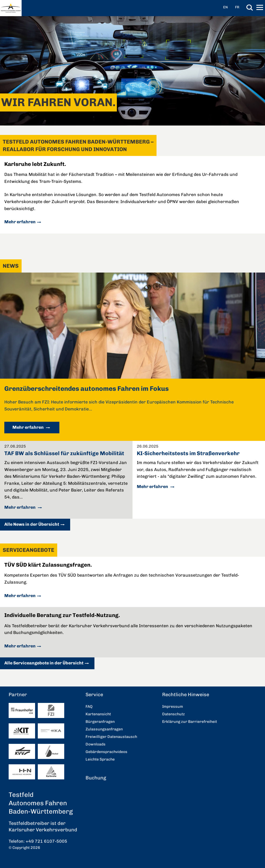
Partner (18, 695)
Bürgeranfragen (100, 722)
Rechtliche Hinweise (186, 695)
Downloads (96, 744)
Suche (250, 7)
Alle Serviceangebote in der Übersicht (44, 663)
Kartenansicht (98, 714)
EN (225, 7)
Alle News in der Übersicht (32, 524)
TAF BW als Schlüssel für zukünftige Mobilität (64, 453)
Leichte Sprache (100, 759)
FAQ (89, 707)
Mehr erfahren (20, 222)
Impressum (173, 707)
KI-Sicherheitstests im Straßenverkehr (188, 453)
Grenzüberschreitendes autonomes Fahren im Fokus (86, 388)
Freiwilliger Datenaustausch (111, 737)
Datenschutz (174, 714)
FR (237, 7)
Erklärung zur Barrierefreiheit (190, 722)
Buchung (96, 778)
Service (94, 695)
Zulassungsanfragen (104, 729)
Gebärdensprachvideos (106, 752)
